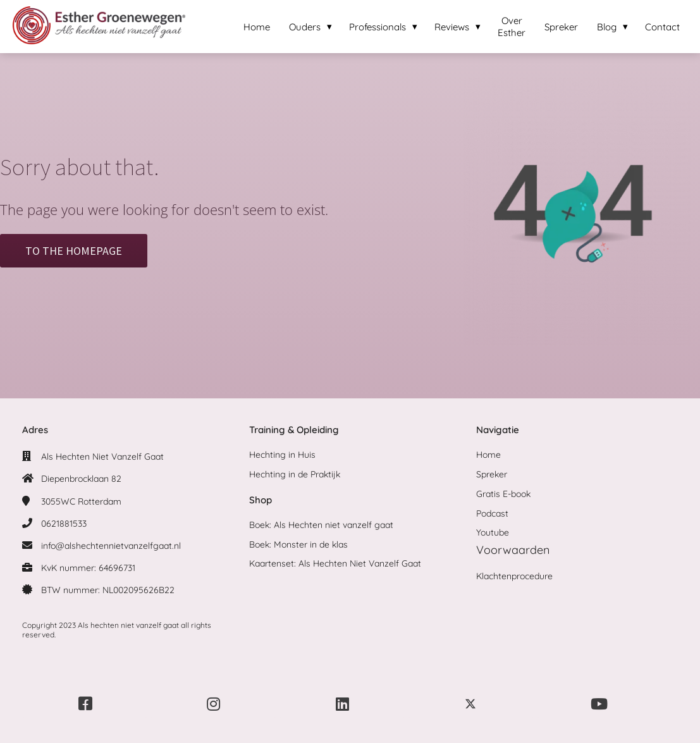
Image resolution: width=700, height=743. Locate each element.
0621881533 (64, 524)
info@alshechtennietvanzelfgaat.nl (111, 546)
